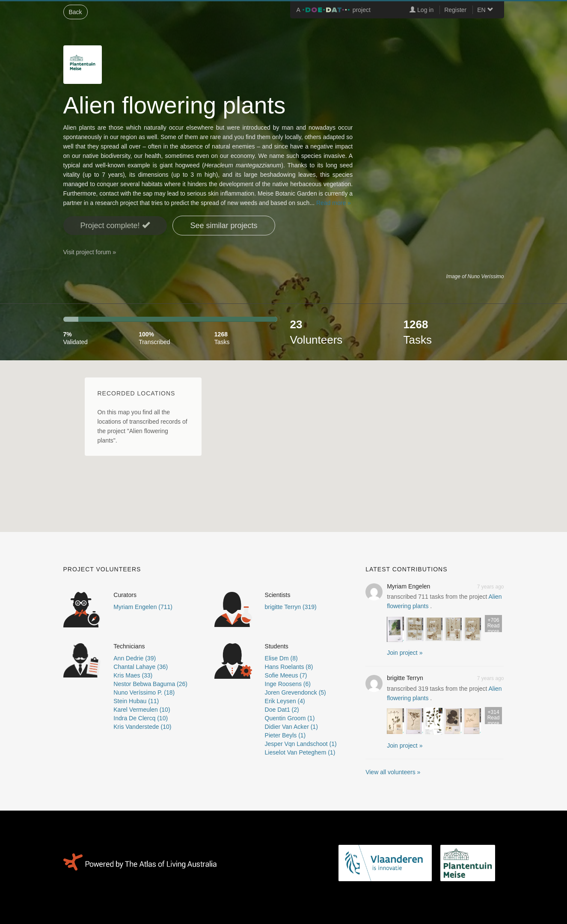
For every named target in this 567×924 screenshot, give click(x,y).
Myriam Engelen (408, 586)
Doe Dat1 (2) (282, 710)
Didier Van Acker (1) (291, 727)
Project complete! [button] (115, 225)
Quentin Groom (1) (290, 718)
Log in (422, 10)
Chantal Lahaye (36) (141, 667)
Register (455, 10)
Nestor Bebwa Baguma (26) (150, 684)
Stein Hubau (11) (136, 701)
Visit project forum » (90, 252)
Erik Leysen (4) (285, 701)
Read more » (334, 203)
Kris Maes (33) (133, 675)
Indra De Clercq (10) (141, 718)
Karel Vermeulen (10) (142, 710)
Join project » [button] (405, 653)
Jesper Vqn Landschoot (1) (301, 744)
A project (334, 10)
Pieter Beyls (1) (285, 735)
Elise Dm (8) (281, 658)
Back (76, 12)
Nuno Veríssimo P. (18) (144, 692)
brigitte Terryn (405, 678)
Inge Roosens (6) (288, 684)
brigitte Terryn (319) (291, 607)
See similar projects (224, 226)
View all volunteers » (393, 772)
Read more (493, 625)
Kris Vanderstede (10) (142, 727)
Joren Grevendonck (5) (295, 692)
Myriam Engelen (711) (143, 607)
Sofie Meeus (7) (286, 675)
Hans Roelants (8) (289, 667)
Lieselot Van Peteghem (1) (300, 752)
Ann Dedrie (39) (135, 658)
